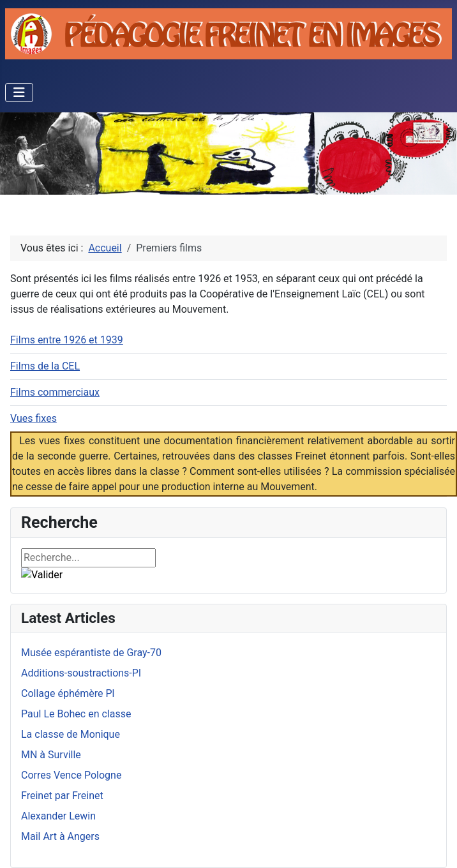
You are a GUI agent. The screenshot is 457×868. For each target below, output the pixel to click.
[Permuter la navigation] (19, 93)
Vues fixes (34, 418)
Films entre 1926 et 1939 (67, 340)
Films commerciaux (55, 392)
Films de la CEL (45, 366)
